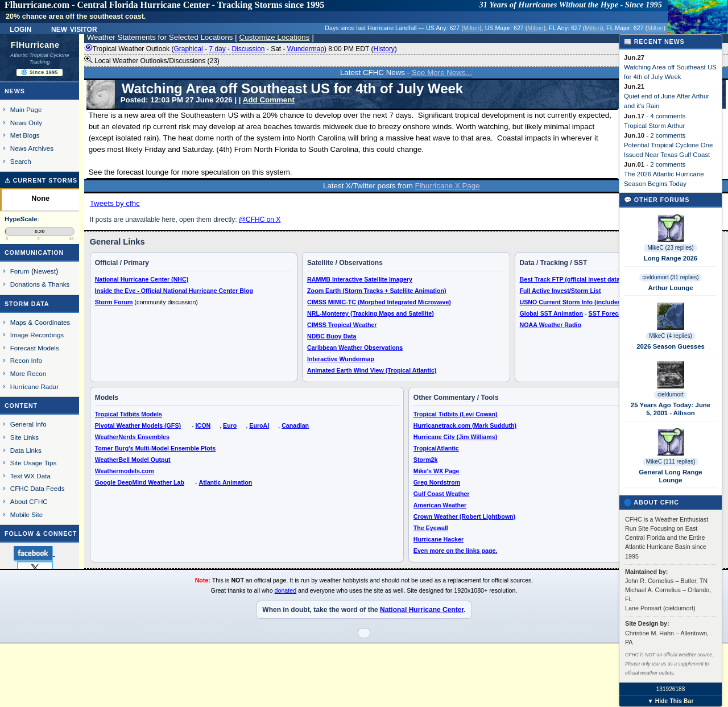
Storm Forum (114, 302)
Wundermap (306, 49)
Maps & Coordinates (40, 322)
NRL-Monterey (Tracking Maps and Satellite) (371, 313)
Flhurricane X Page (448, 186)
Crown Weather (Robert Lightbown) (464, 516)
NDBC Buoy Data (332, 336)
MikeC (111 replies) (671, 462)
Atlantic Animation (225, 482)
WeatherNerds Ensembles (132, 437)
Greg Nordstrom (437, 482)
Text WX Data (30, 476)
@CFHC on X (260, 220)
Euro (230, 425)
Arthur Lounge (670, 288)
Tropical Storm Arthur (654, 126)
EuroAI (259, 425)
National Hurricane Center (422, 610)
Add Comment (269, 100)
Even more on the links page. (455, 551)
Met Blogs (25, 135)
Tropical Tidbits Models (129, 414)
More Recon (28, 373)
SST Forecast (608, 313)
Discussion (248, 49)
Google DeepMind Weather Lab (140, 482)
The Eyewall (431, 528)
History (384, 49)
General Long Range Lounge (670, 476)
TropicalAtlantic (436, 448)
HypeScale (21, 219)
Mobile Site (27, 514)
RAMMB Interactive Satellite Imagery (360, 279)
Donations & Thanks (40, 284)
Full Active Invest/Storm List (561, 291)
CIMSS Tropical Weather (342, 325)
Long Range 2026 (671, 258)
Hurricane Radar (34, 386)
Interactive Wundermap (341, 359)
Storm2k (426, 460)
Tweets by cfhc (115, 203)
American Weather (440, 505)
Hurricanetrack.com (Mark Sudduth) (465, 425)
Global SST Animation (552, 313)
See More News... (442, 73)
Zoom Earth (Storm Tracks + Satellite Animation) (377, 291)
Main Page (26, 109)
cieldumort (671, 394)
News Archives (32, 148)
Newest (45, 271)
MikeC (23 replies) (670, 248)
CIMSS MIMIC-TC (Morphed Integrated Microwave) (379, 302)
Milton (471, 28)
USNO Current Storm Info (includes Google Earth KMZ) (599, 302)
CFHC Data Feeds (38, 488)
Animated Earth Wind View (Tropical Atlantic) (372, 370)
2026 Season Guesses (671, 346)
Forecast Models (35, 348)
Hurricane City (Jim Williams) (455, 437)
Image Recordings (37, 335)
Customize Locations (275, 37)
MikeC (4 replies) (671, 336)
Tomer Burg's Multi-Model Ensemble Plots (156, 448)
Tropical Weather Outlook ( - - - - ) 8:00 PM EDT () (241, 49)
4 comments (668, 116)
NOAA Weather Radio (551, 325)
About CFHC (29, 501)
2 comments (668, 135)
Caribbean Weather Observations (355, 348)
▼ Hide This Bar (670, 701)
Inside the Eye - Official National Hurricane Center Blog (174, 291)
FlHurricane (35, 45)
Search (21, 161)
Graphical (188, 49)
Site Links (24, 437)
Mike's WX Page (437, 471)
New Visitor (74, 28)
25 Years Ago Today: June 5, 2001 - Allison (671, 409)
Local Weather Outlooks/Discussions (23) (152, 60)
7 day (217, 49)
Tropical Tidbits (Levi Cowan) (456, 414)
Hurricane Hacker (439, 539)
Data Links (26, 450)
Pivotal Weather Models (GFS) (138, 425)
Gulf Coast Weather (442, 494)
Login (20, 28)
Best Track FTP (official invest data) (571, 279)
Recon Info (26, 360)
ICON (203, 425)
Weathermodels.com (125, 471)
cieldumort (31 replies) (671, 277)
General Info (28, 424)
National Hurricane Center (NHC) (142, 279)
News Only (26, 123)
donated (286, 590)
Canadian (295, 425)
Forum (20, 271)
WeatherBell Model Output (133, 460)
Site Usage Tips (34, 463)
